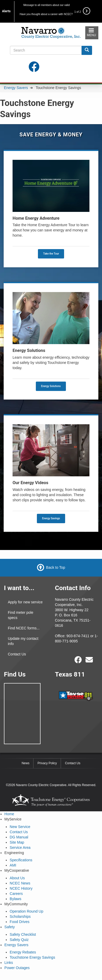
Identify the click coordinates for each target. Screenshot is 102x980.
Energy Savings (51, 518)
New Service (20, 827)
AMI (13, 865)
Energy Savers (16, 88)
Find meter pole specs (21, 615)
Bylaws (15, 899)
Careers (16, 894)
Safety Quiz (19, 940)
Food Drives (19, 922)
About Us (17, 878)
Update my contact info (23, 641)
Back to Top (56, 567)
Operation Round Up (26, 911)
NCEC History (21, 888)
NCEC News (20, 883)
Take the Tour (51, 254)
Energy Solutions (51, 386)
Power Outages (17, 968)
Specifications (21, 860)
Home (9, 814)
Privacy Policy (47, 763)
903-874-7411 (78, 636)
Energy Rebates (23, 952)
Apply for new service (25, 602)
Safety (10, 927)
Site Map (17, 842)
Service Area (20, 848)
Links (9, 963)
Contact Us (17, 654)
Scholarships (20, 916)
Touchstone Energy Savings (32, 957)
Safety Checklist (23, 934)
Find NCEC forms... (24, 628)
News (26, 763)
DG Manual (19, 837)
